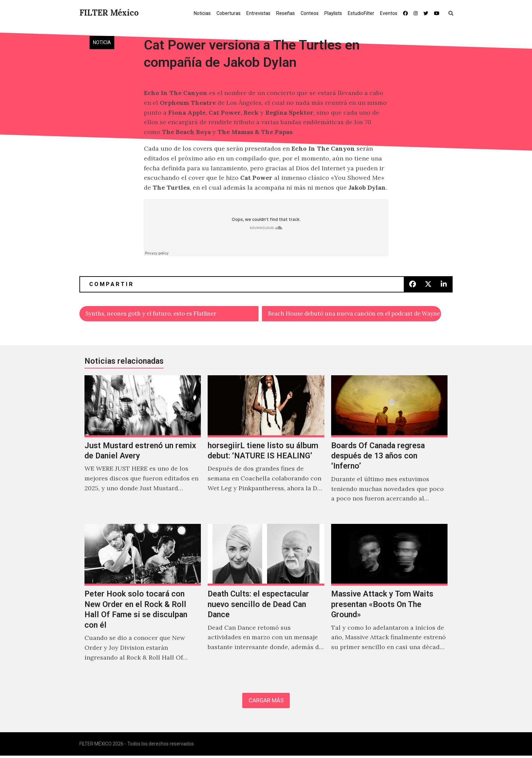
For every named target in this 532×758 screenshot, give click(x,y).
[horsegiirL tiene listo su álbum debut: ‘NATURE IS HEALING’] (266, 448)
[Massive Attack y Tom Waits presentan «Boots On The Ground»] (389, 601)
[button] (452, 13)
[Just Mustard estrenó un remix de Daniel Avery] (143, 448)
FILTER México (109, 13)
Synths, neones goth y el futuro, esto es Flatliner (157, 314)
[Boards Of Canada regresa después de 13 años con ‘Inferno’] (389, 448)
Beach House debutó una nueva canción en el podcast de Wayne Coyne (355, 314)
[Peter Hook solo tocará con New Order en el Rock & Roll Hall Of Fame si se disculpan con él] (143, 601)
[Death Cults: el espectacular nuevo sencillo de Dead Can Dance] (266, 601)
